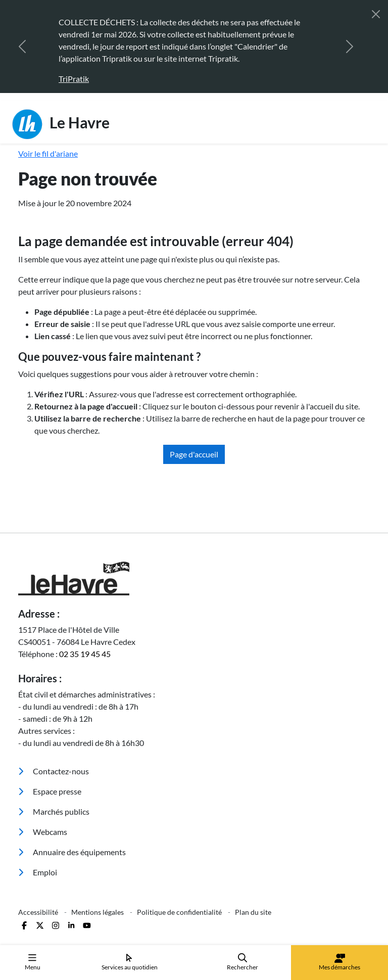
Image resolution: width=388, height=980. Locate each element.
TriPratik (74, 79)
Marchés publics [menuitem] (54, 811)
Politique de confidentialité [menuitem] (180, 912)
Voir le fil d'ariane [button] (48, 153)
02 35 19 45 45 (85, 654)
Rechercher (243, 962)
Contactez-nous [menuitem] (54, 771)
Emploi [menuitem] (38, 872)
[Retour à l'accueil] (194, 578)
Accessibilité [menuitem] (39, 912)
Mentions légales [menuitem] (98, 912)
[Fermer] (376, 14)
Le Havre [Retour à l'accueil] (61, 124)
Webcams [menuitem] (43, 832)
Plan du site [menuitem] (253, 912)
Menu (33, 962)
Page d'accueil (194, 454)
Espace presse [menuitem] (50, 791)
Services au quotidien (130, 962)
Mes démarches (339, 962)
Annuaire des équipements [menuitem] (72, 852)
